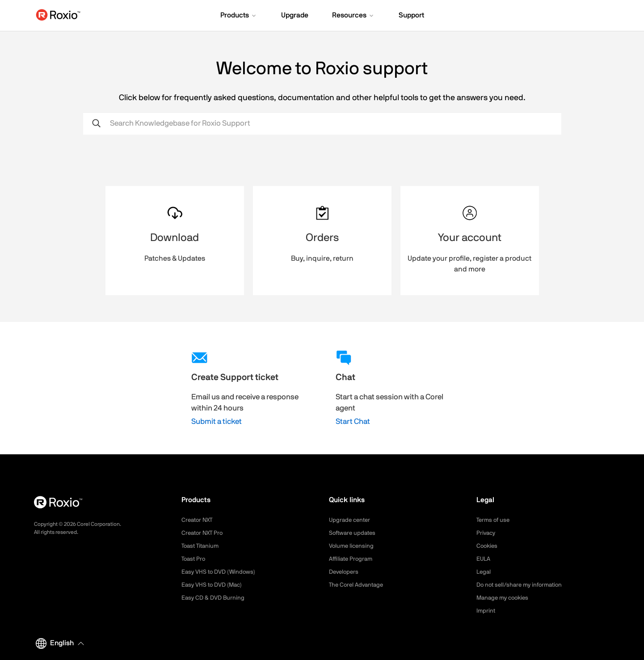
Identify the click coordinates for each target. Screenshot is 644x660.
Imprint (486, 611)
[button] (239, 16)
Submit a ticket (217, 421)
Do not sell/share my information (523, 585)
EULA (484, 559)
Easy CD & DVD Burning (215, 598)
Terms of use (494, 520)
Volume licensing (353, 546)
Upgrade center (351, 520)
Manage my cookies (505, 598)
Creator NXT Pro (204, 533)
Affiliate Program (352, 559)
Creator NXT (198, 520)
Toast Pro (194, 559)
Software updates (354, 533)
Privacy (487, 533)
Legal (484, 572)
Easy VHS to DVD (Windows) (221, 572)
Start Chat (353, 421)
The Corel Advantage (358, 585)
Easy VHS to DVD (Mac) (214, 585)
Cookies (488, 546)
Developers (345, 572)
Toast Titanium (202, 546)
